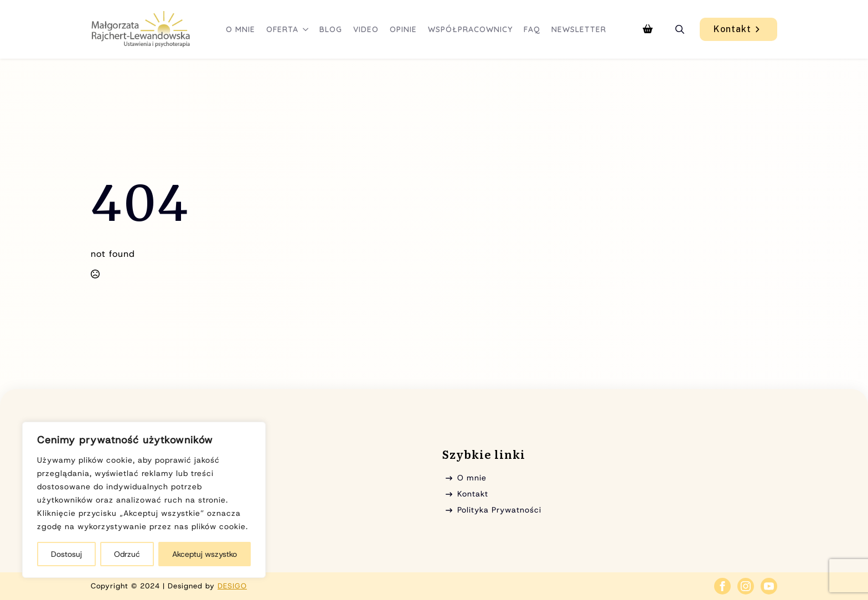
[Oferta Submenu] (306, 29)
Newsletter (579, 29)
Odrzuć (127, 554)
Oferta (282, 29)
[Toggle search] (680, 29)
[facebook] (722, 586)
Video (366, 29)
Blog (331, 29)
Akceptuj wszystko (205, 554)
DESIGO (232, 586)
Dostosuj (66, 554)
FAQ (532, 29)
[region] (144, 500)
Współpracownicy (470, 29)
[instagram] (746, 586)
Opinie (403, 29)
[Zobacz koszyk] (648, 29)
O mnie (241, 29)
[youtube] (769, 586)
